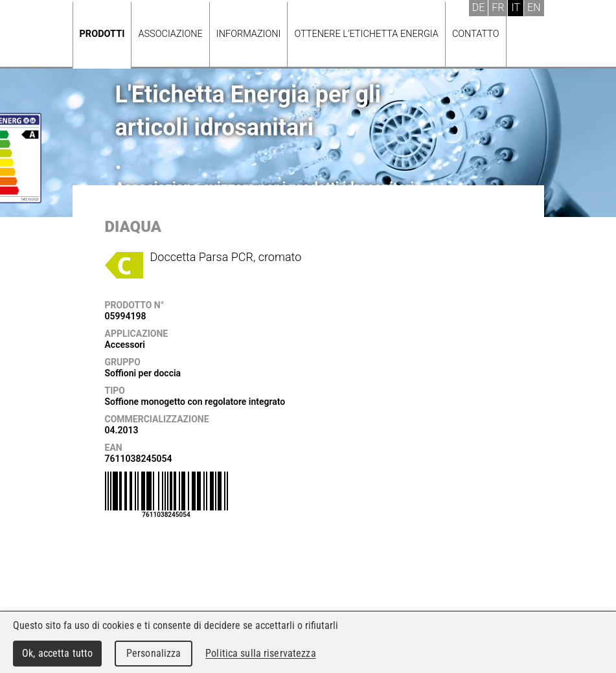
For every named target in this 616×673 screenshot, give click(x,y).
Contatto (476, 34)
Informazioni (249, 34)
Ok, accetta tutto (57, 653)
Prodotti (102, 34)
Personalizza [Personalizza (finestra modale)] (154, 653)
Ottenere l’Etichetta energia (366, 34)
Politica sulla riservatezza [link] (260, 653)
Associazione (170, 34)
